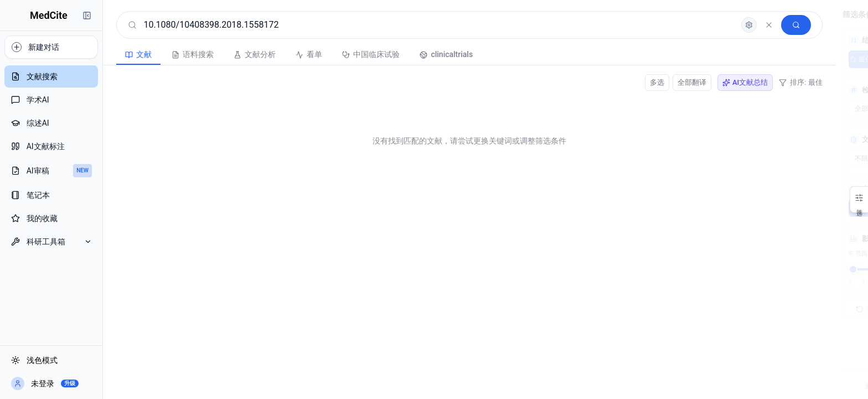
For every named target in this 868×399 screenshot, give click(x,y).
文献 (71, 54)
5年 (811, 208)
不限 (751, 208)
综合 (812, 59)
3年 (781, 208)
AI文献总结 (633, 82)
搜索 (826, 309)
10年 (842, 208)
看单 (241, 54)
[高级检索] (637, 25)
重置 (759, 309)
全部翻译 (580, 82)
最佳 (751, 59)
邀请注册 (772, 386)
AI (842, 59)
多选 (545, 82)
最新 (781, 59)
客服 (803, 386)
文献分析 (187, 54)
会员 (826, 386)
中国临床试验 (303, 54)
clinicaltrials (379, 54)
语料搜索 (125, 54)
